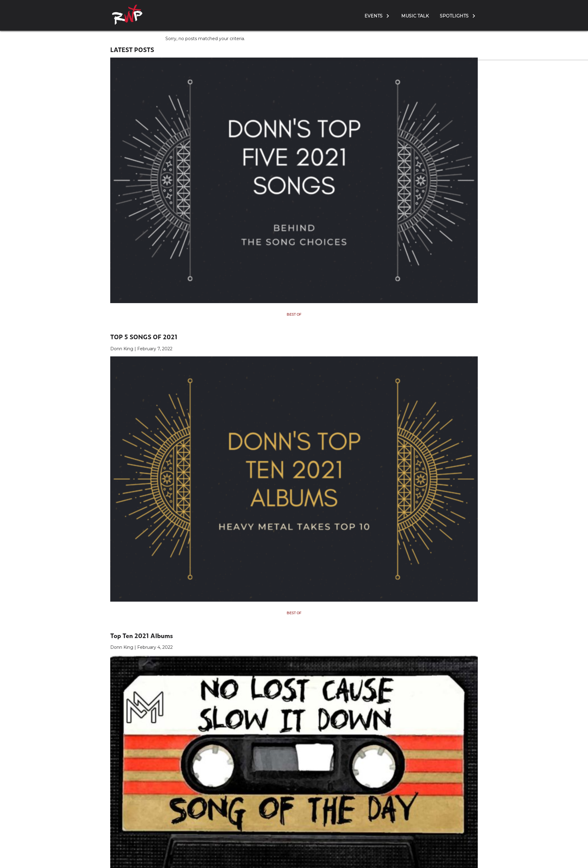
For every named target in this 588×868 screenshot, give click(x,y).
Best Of (294, 314)
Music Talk (415, 16)
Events (373, 16)
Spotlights (454, 16)
